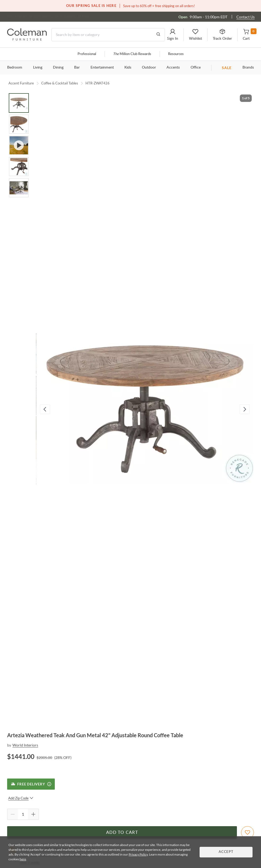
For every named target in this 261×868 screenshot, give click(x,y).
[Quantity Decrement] (13, 814)
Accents (173, 68)
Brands (248, 68)
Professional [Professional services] (87, 54)
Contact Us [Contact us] (246, 17)
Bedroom (15, 68)
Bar (77, 68)
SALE (227, 68)
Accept (226, 852)
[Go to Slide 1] (19, 103)
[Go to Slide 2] (19, 124)
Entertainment (102, 68)
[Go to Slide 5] (19, 188)
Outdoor (149, 68)
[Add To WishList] (247, 833)
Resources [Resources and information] (176, 54)
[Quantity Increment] (33, 814)
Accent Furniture (21, 83)
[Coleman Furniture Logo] (27, 39)
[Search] (108, 35)
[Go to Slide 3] (19, 145)
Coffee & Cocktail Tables (60, 83)
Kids (128, 68)
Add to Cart (122, 833)
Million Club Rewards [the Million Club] (132, 54)
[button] (173, 35)
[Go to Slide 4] (19, 167)
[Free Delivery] (31, 784)
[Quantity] (23, 814)
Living (38, 68)
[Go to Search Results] (158, 35)
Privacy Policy (138, 854)
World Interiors (25, 745)
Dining (58, 68)
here (23, 859)
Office (196, 68)
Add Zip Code (21, 798)
